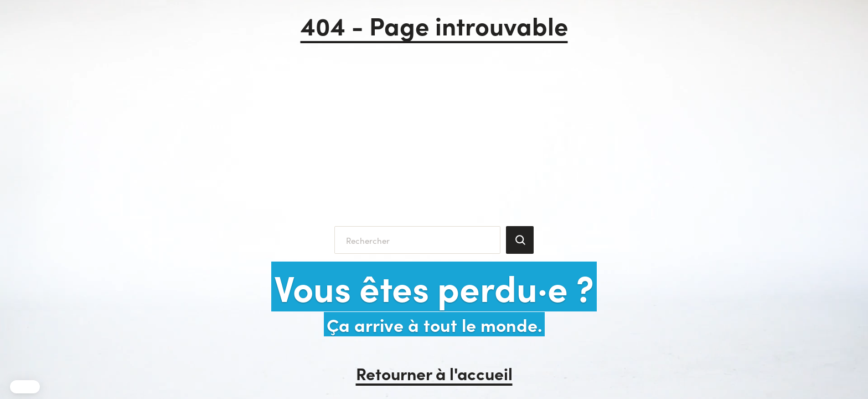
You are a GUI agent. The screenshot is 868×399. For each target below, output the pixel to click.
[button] (25, 387)
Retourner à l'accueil (434, 373)
